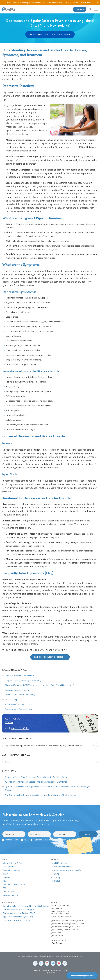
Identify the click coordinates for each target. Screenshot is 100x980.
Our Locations (9, 867)
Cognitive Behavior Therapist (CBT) (21, 676)
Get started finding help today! (82, 976)
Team (6, 874)
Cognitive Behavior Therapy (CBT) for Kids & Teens (26, 906)
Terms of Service (56, 840)
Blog (5, 881)
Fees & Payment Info (12, 870)
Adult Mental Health (61, 867)
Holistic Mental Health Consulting (20, 695)
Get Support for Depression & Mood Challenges (50, 34)
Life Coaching (11, 699)
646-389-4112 (20, 728)
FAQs (5, 888)
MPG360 (56, 881)
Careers (6, 877)
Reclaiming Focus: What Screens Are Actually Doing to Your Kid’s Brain (36, 777)
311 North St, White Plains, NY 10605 (66, 930)
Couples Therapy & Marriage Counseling (23, 680)
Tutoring (56, 877)
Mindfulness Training (14, 704)
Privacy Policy (74, 840)
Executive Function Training (17, 690)
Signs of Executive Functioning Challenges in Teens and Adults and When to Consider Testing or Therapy (47, 788)
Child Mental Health (61, 863)
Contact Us (80, 9)
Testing (56, 874)
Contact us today (13, 720)
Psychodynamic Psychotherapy (18, 709)
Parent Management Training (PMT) (19, 913)
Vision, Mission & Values (14, 863)
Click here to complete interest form (50, 657)
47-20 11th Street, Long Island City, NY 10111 (69, 924)
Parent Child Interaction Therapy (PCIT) (21, 910)
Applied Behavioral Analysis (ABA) (67, 870)
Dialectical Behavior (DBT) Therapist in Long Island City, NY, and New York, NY (40, 685)
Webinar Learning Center (14, 885)
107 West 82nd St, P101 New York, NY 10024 (69, 921)
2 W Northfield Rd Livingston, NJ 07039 (67, 927)
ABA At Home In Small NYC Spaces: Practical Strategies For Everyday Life (37, 782)
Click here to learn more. (82, 3)
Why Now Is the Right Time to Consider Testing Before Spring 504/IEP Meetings (40, 795)
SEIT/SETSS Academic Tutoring (17, 920)
